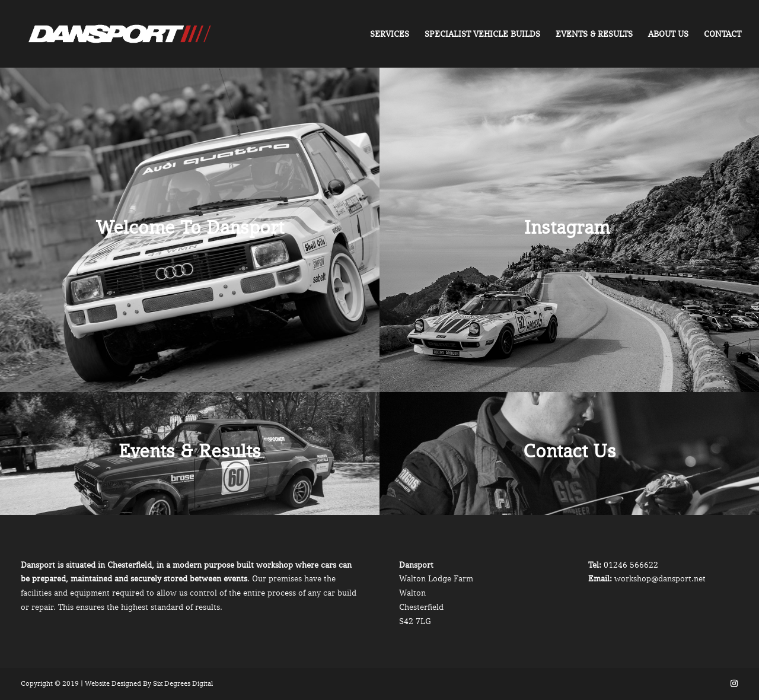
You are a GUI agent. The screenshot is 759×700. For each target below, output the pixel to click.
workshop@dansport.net (660, 578)
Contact (723, 34)
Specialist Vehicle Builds (482, 34)
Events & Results (594, 34)
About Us (668, 34)
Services (390, 34)
